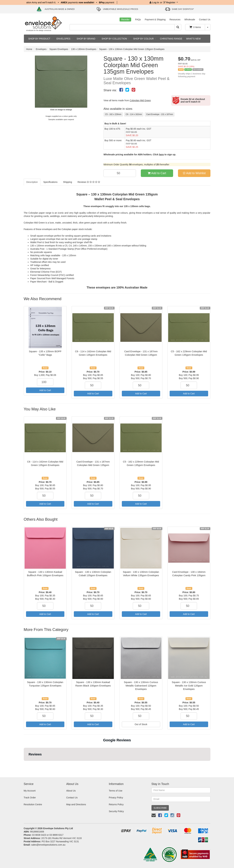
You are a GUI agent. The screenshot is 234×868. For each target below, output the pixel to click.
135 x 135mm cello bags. (137, 206)
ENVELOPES (65, 39)
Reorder (125, 19)
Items (195, 27)
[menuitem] (121, 90)
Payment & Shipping (155, 19)
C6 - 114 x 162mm (134, 114)
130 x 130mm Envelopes (84, 49)
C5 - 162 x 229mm (113, 114)
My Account (30, 791)
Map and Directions (76, 804)
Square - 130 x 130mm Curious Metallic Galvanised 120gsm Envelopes (141, 686)
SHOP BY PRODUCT (40, 39)
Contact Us (205, 19)
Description (32, 182)
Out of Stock (141, 724)
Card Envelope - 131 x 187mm (160, 114)
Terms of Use (115, 791)
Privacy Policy (116, 798)
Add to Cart (157, 173)
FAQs (138, 19)
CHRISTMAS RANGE (171, 39)
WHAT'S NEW (193, 39)
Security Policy (116, 811)
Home (29, 49)
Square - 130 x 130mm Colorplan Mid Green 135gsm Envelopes (132, 49)
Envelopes (41, 49)
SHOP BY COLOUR (145, 39)
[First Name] (181, 790)
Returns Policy (116, 804)
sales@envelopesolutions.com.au (48, 845)
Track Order (30, 798)
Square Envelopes (59, 49)
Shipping (68, 182)
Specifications (50, 182)
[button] (24, 764)
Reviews (89, 182)
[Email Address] (181, 799)
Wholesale (190, 19)
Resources (175, 19)
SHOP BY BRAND (87, 39)
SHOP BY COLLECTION (115, 39)
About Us (71, 791)
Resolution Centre (33, 804)
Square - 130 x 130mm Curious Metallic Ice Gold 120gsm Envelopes (189, 686)
